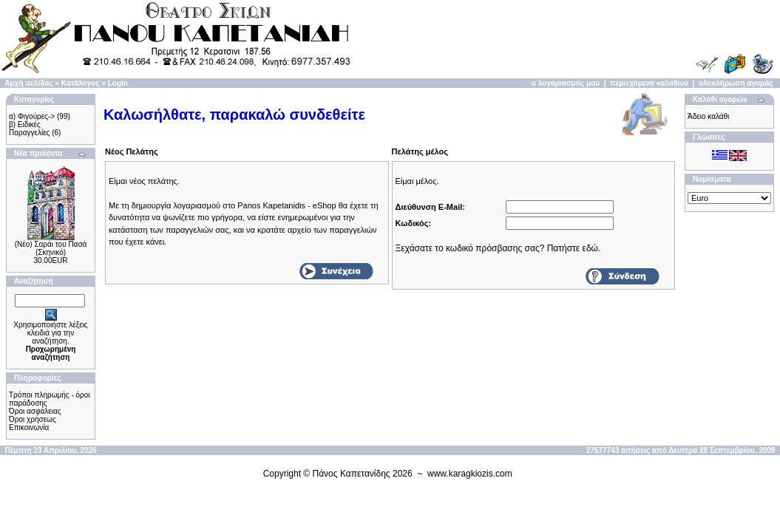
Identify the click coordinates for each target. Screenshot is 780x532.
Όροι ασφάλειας (35, 411)
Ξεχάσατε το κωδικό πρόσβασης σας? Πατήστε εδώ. (498, 248)
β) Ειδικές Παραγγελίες (29, 129)
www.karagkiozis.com (470, 474)
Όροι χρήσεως (33, 419)
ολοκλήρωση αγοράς (736, 83)
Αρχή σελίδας (28, 83)
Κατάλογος (81, 83)
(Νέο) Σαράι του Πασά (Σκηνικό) (51, 248)
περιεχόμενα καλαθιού (649, 83)
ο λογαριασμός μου (566, 83)
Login (118, 83)
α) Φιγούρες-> (32, 116)
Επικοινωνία (29, 427)
